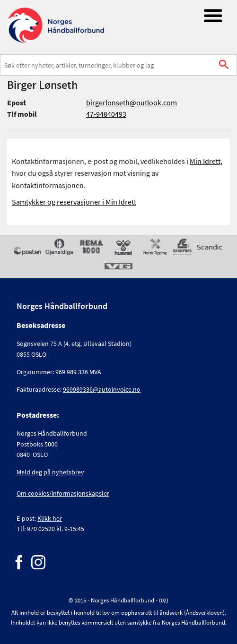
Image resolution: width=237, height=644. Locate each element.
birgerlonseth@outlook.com (132, 103)
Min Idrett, (206, 161)
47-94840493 (106, 114)
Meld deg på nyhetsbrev (50, 472)
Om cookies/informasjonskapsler (63, 493)
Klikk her (50, 518)
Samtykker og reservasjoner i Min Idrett (74, 202)
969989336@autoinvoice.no (102, 389)
